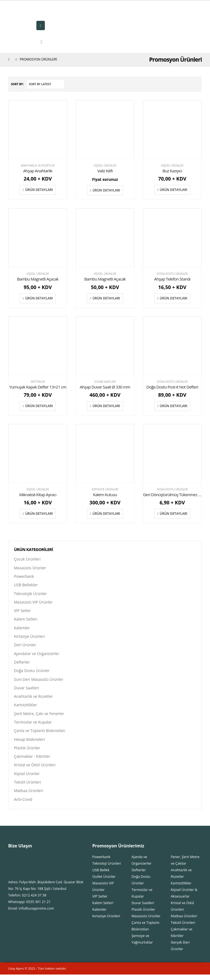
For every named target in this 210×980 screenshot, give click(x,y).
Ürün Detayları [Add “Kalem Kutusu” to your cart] (106, 514)
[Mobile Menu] (41, 25)
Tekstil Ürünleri (27, 787)
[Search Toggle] (42, 42)
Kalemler (22, 629)
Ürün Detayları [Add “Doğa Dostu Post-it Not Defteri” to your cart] (173, 406)
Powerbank (24, 577)
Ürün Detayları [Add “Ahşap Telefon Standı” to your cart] (173, 298)
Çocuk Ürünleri (27, 559)
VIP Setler (22, 612)
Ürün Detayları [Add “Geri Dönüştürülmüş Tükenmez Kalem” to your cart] (173, 514)
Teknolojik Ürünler (30, 594)
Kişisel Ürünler (105, 165)
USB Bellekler (26, 585)
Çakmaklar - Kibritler (32, 761)
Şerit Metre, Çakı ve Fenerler (39, 717)
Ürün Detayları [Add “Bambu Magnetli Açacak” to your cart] (39, 298)
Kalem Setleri (26, 620)
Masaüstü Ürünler (30, 568)
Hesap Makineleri (29, 743)
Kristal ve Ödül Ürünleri (35, 769)
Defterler (38, 382)
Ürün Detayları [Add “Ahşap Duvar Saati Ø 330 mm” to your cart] (106, 406)
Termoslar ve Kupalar (33, 726)
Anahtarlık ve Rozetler (38, 165)
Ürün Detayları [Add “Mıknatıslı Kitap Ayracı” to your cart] (39, 514)
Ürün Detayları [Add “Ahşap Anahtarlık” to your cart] (39, 190)
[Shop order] (45, 84)
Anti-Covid (23, 805)
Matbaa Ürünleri (29, 796)
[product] (38, 130)
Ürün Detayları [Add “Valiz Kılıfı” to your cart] (106, 190)
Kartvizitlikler (25, 708)
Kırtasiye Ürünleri (105, 489)
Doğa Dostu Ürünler (172, 274)
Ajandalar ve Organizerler (37, 655)
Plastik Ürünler (27, 752)
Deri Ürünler (25, 647)
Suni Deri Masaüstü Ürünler (39, 682)
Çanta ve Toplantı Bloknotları (40, 734)
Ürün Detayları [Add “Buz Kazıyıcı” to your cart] (173, 190)
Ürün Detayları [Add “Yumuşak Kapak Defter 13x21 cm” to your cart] (39, 406)
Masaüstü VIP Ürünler (33, 603)
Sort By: (17, 84)
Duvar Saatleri (105, 382)
